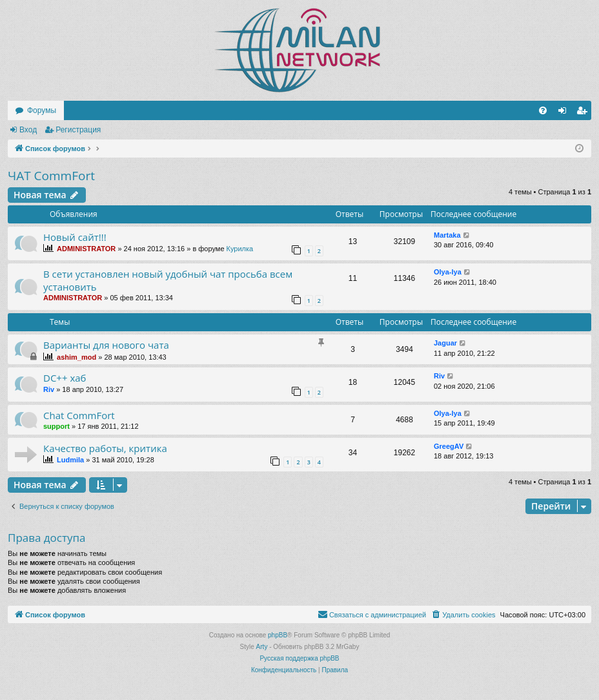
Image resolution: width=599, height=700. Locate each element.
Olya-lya (448, 272)
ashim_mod (76, 357)
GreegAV (449, 446)
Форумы (42, 110)
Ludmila (70, 460)
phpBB (278, 635)
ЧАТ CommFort (51, 176)
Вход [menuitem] (565, 113)
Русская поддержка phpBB (299, 658)
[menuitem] (543, 110)
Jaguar (445, 343)
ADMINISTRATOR (86, 249)
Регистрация (78, 130)
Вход (28, 130)
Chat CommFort (79, 415)
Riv (49, 389)
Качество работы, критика (105, 448)
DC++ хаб (65, 378)
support (56, 426)
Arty (262, 647)
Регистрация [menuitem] (584, 113)
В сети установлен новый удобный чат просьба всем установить (168, 280)
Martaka (447, 235)
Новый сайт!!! (75, 237)
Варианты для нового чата (106, 345)
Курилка (240, 249)
